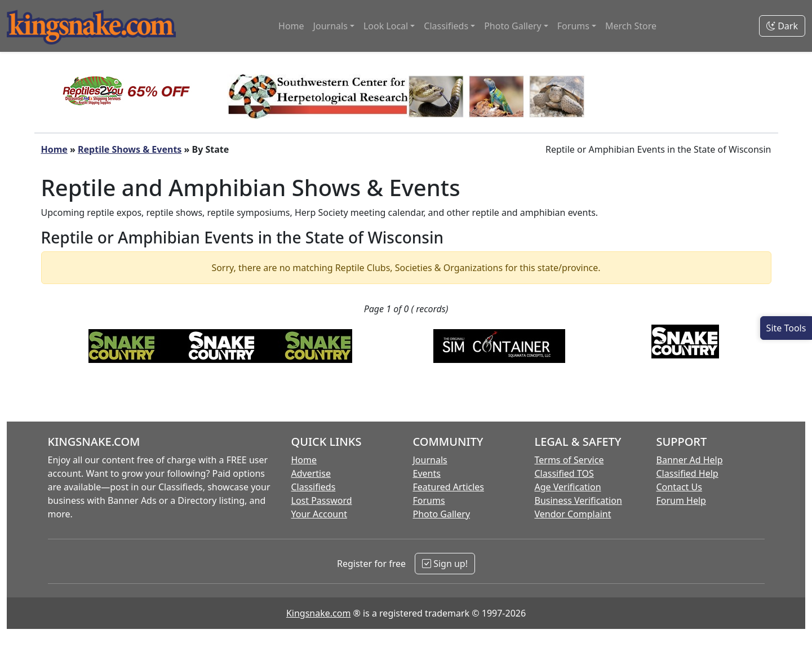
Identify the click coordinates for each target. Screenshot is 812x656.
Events (427, 473)
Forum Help (681, 500)
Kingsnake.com (318, 613)
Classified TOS (564, 473)
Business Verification (578, 500)
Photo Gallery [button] (513, 26)
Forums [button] (573, 26)
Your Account (319, 514)
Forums (429, 500)
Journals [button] (330, 26)
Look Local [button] (386, 26)
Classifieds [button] (446, 26)
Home (291, 26)
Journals (430, 460)
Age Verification (568, 487)
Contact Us (679, 487)
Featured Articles (449, 487)
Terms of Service (569, 460)
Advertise (311, 473)
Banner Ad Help (690, 460)
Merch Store (631, 26)
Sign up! (445, 564)
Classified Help (687, 473)
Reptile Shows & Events (130, 149)
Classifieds (314, 487)
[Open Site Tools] (786, 328)
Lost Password (322, 500)
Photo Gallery (442, 514)
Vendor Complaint (573, 514)
